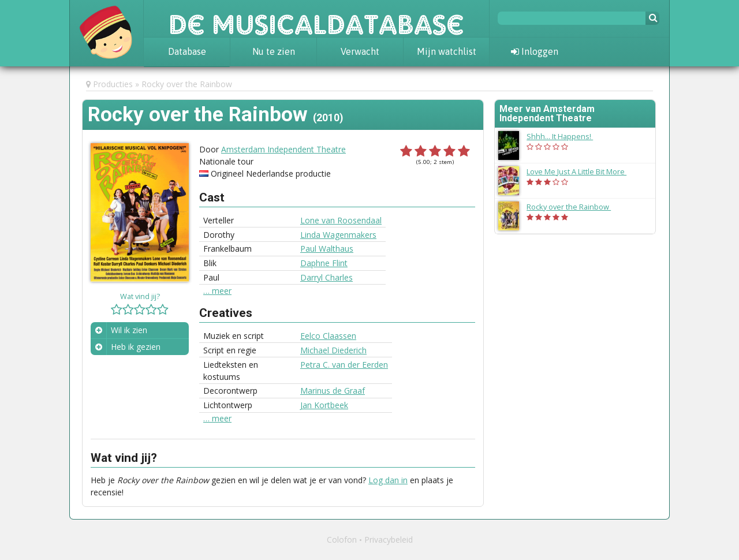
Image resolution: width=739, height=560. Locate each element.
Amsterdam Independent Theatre (283, 149)
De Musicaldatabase (316, 18)
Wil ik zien (129, 330)
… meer (217, 291)
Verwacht (360, 51)
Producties (113, 84)
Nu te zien (274, 51)
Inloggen (535, 51)
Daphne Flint (324, 263)
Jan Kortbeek (324, 405)
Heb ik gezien (136, 347)
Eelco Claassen (328, 336)
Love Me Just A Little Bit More (582, 171)
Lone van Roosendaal (341, 220)
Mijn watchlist (447, 51)
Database (187, 51)
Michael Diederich (333, 350)
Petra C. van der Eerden (344, 365)
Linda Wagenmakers (338, 235)
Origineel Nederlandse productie (271, 173)
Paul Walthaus (327, 249)
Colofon (342, 540)
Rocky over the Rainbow (187, 84)
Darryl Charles (326, 277)
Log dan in (388, 480)
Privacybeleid (389, 540)
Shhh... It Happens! (566, 136)
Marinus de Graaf (333, 391)
